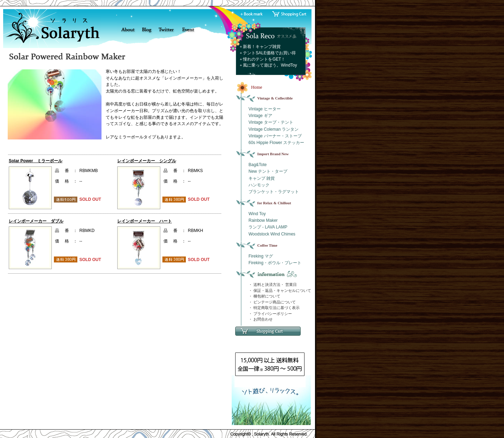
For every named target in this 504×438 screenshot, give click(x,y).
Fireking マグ (261, 256)
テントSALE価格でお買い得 (269, 53)
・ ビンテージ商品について (272, 302)
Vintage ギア (260, 116)
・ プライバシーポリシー (270, 314)
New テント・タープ (268, 171)
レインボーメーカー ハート (145, 221)
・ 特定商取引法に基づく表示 (274, 308)
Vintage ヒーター (265, 109)
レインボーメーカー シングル (147, 161)
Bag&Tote (258, 165)
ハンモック (259, 185)
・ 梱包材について (264, 296)
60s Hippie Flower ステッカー (276, 143)
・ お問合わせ (261, 319)
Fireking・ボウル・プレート (275, 263)
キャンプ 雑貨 (262, 178)
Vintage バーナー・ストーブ (275, 136)
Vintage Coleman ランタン (274, 129)
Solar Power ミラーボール (36, 161)
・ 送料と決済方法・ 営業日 (273, 285)
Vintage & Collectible (275, 98)
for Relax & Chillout (274, 203)
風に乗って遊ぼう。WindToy (270, 65)
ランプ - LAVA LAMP (268, 227)
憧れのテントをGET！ (264, 59)
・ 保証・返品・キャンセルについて (280, 290)
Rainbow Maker (263, 220)
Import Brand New (273, 154)
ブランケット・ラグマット (274, 192)
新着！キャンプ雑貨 (262, 47)
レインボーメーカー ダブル (36, 221)
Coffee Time (267, 245)
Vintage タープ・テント (271, 122)
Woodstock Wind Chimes (272, 234)
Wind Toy (257, 214)
